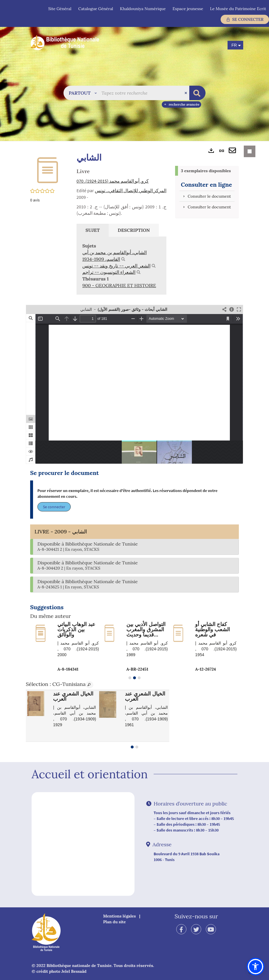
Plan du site (114, 922)
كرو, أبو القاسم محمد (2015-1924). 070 (113, 181)
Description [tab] (134, 230)
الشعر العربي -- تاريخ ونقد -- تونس (116, 266)
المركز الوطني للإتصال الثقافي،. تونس (131, 190)
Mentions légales (120, 916)
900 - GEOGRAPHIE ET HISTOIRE (119, 285)
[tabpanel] (121, 266)
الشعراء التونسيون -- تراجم (109, 272)
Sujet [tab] (93, 230)
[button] (83, 93)
